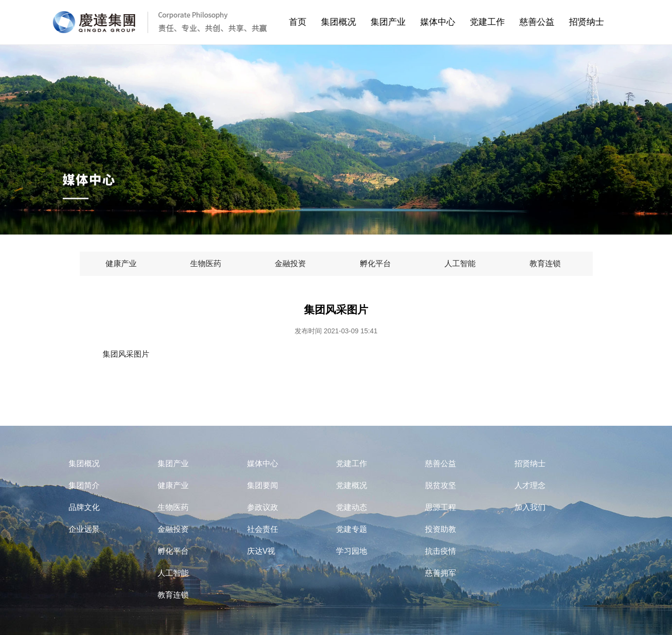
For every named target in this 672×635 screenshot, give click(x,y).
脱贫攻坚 (441, 485)
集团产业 (398, 22)
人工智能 (173, 573)
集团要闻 (263, 485)
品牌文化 (84, 507)
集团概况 (348, 22)
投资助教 (441, 529)
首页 (304, 22)
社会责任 (263, 529)
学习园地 (352, 551)
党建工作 (497, 22)
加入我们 (530, 507)
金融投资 (173, 529)
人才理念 (530, 485)
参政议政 (263, 507)
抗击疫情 (441, 551)
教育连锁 (173, 595)
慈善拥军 (441, 573)
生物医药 (173, 507)
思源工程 (441, 507)
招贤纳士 (596, 22)
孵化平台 (173, 551)
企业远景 (84, 529)
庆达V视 (261, 551)
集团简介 (84, 485)
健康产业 (173, 485)
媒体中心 (447, 22)
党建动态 (352, 507)
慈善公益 (547, 22)
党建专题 (352, 529)
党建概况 (352, 485)
